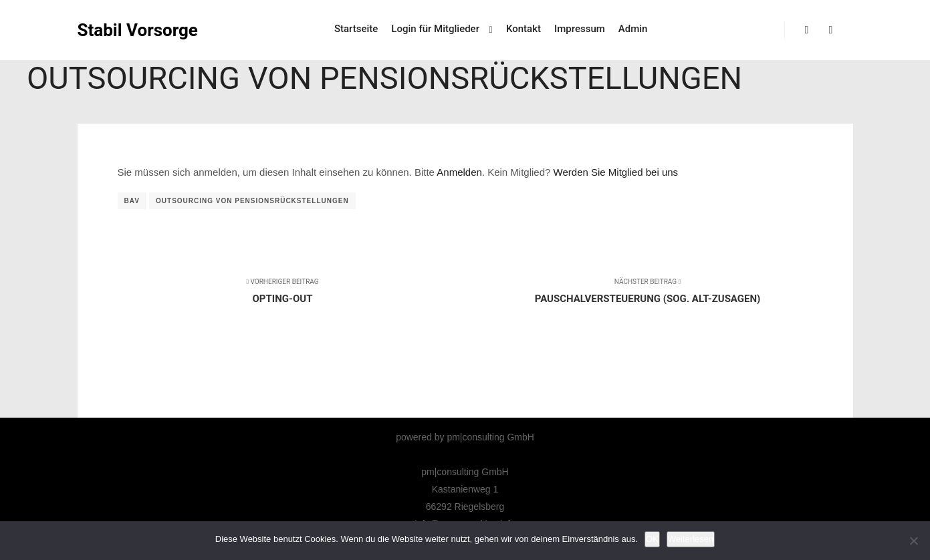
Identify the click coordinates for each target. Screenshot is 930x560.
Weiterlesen (691, 539)
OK (652, 539)
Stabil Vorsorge (138, 30)
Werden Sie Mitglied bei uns (616, 172)
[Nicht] (913, 541)
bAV (132, 201)
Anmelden (459, 172)
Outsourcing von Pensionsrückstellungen (252, 201)
